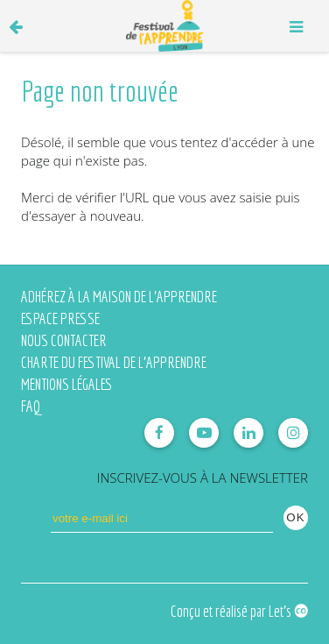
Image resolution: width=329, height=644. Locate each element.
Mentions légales (67, 384)
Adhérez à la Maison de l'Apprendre (119, 297)
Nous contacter (64, 340)
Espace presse (60, 318)
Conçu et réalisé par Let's (239, 611)
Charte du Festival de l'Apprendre (114, 362)
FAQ (31, 406)
